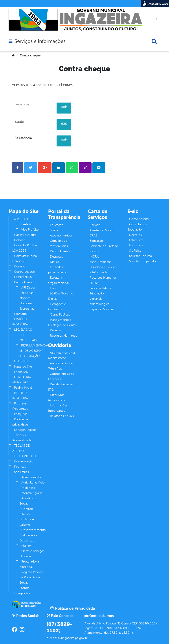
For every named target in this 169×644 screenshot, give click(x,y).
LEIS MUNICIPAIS (28, 338)
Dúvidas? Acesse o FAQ (62, 387)
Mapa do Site (23, 367)
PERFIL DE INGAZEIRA (20, 396)
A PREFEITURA (24, 219)
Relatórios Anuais (62, 416)
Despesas (56, 257)
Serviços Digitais (25, 430)
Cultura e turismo (27, 522)
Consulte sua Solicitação (137, 227)
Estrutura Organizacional (58, 280)
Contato (20, 266)
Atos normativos (61, 235)
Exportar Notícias (26, 295)
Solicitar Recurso (141, 256)
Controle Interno (27, 511)
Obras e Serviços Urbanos (32, 554)
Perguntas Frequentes (20, 406)
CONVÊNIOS (23, 277)
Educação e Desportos (28, 538)
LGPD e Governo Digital (61, 296)
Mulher (26, 546)
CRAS (93, 235)
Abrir (64, 107)
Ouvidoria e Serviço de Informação (102, 270)
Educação (57, 225)
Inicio (54, 288)
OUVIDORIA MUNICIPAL (22, 380)
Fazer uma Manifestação (57, 398)
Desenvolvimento (34, 530)
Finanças (20, 467)
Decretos (135, 235)
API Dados (28, 288)
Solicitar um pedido (142, 261)
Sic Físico (135, 251)
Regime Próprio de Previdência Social (31, 577)
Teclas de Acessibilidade (22, 438)
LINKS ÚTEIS (23, 361)
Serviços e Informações (40, 41)
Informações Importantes (58, 408)
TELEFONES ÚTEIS (27, 456)
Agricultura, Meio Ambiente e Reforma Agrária (32, 488)
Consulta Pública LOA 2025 (25, 248)
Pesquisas (21, 414)
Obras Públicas (60, 315)
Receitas (56, 330)
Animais (95, 225)
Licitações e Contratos (57, 307)
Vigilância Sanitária (102, 309)
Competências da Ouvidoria (61, 376)
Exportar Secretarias (27, 306)
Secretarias (21, 472)
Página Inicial (23, 388)
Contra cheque (24, 272)
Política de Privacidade (72, 608)
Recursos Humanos (63, 336)
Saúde (25, 588)
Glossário (20, 314)
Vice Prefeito (30, 230)
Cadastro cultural (26, 235)
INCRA (94, 257)
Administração (31, 477)
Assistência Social (28, 501)
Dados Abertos (24, 282)
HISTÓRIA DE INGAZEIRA (22, 322)
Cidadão (20, 240)
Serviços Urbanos (102, 288)
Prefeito (27, 224)
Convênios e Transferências (58, 243)
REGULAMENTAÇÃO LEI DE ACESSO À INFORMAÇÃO (34, 351)
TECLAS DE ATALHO (21, 448)
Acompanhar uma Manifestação (62, 355)
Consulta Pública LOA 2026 (25, 259)
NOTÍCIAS (21, 372)
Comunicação (24, 461)
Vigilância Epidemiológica (98, 301)
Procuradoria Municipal (29, 564)
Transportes (22, 593)
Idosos (94, 251)
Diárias (54, 262)
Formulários (137, 245)
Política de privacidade (20, 422)
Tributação (97, 293)
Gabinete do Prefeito (104, 246)
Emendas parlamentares (58, 270)
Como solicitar (139, 219)
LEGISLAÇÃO (23, 330)
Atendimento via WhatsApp (60, 366)
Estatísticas (136, 240)
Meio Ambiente (100, 262)
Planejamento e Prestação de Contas (62, 322)
